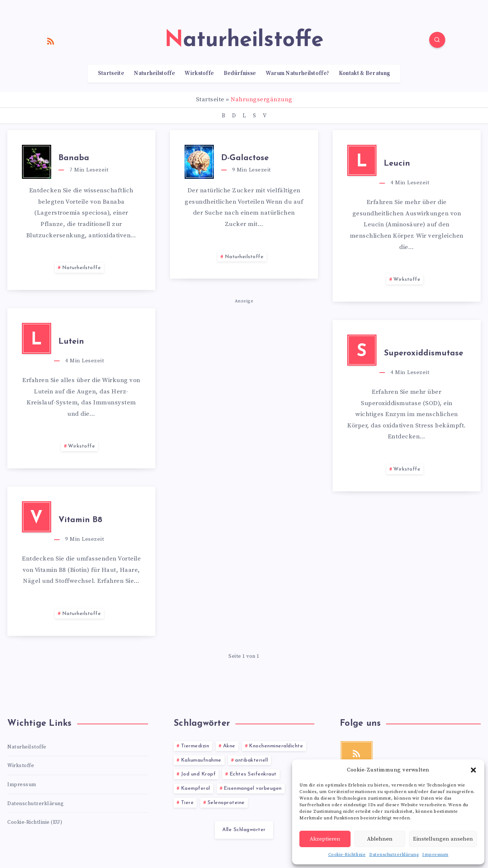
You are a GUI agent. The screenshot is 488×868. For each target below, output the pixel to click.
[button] (473, 770)
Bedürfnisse (240, 73)
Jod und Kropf (198, 774)
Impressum (435, 855)
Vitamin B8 (80, 520)
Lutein (71, 342)
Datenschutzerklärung (394, 855)
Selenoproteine (226, 803)
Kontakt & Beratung (364, 73)
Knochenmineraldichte (276, 746)
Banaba (74, 158)
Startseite (111, 73)
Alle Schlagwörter (244, 830)
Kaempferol (196, 788)
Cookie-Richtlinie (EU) (35, 822)
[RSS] (51, 41)
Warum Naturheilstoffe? (298, 73)
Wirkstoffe (199, 73)
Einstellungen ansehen (443, 839)
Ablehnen (380, 839)
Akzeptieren (325, 839)
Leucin (397, 164)
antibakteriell (251, 760)
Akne (229, 746)
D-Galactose (245, 158)
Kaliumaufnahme (201, 760)
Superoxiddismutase (423, 353)
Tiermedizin (195, 746)
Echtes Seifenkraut (253, 774)
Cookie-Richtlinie (347, 855)
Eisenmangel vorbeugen (253, 788)
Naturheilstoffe (154, 73)
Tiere (188, 803)
